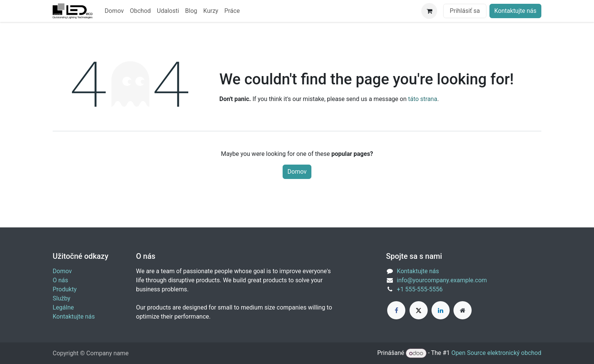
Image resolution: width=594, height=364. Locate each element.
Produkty (65, 289)
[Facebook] (396, 310)
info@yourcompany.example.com (442, 280)
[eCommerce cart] (429, 11)
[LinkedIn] (441, 310)
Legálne (63, 307)
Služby (62, 298)
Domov (297, 172)
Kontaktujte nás (515, 11)
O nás (60, 280)
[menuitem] (114, 11)
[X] (419, 310)
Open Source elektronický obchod (496, 353)
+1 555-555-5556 (420, 289)
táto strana (423, 99)
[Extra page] (463, 310)
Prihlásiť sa (465, 11)
